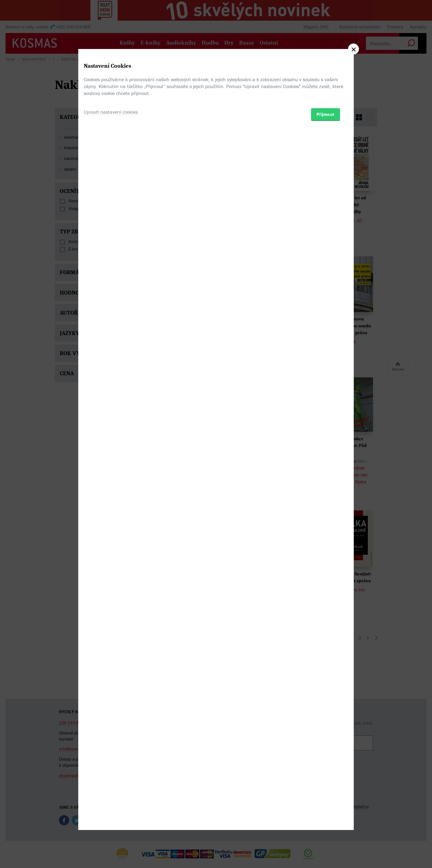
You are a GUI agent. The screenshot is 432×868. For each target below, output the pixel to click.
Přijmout (326, 466)
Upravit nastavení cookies (111, 464)
